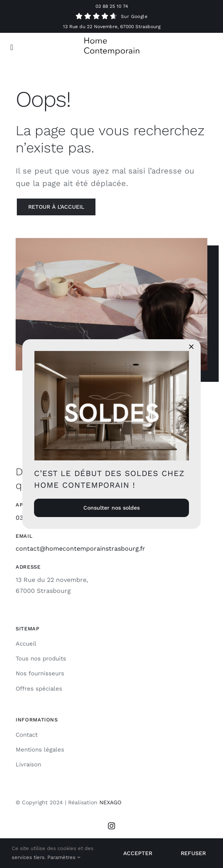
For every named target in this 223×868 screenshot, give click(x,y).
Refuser (193, 853)
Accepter (138, 853)
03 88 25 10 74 (112, 6)
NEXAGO (110, 802)
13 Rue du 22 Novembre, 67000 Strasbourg (112, 27)
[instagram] (111, 826)
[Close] (191, 347)
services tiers (28, 857)
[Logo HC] (112, 40)
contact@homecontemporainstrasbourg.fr (80, 549)
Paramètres (64, 857)
